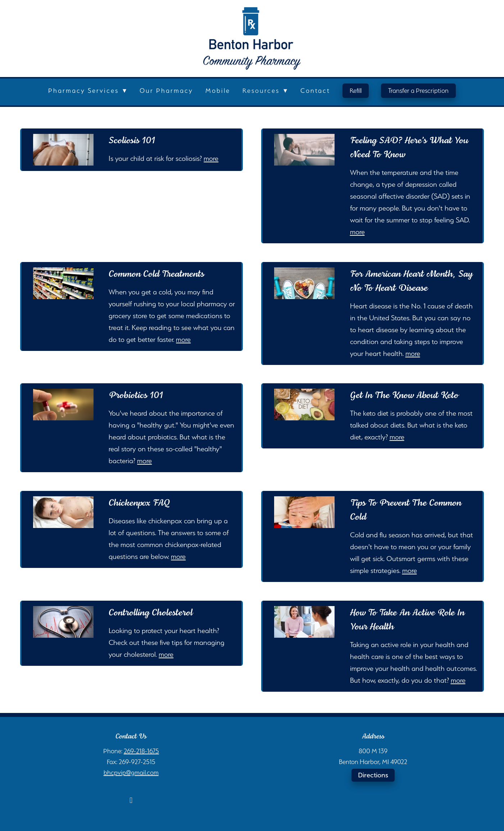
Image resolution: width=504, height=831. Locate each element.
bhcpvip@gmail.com (131, 773)
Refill (356, 91)
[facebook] (131, 800)
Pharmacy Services (88, 91)
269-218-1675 (141, 751)
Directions (373, 775)
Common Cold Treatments (156, 274)
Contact (315, 91)
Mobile (218, 91)
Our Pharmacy (166, 91)
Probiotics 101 (136, 396)
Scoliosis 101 (132, 141)
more (211, 158)
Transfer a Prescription (418, 91)
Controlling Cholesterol (151, 613)
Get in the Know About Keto (404, 396)
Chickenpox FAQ (139, 503)
